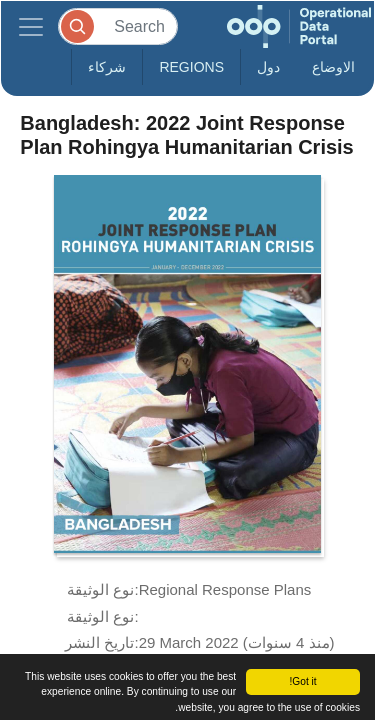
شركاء (107, 67)
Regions (191, 67)
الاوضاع (333, 67)
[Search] (118, 26)
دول (268, 67)
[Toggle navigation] (31, 26)
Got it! (302, 681)
